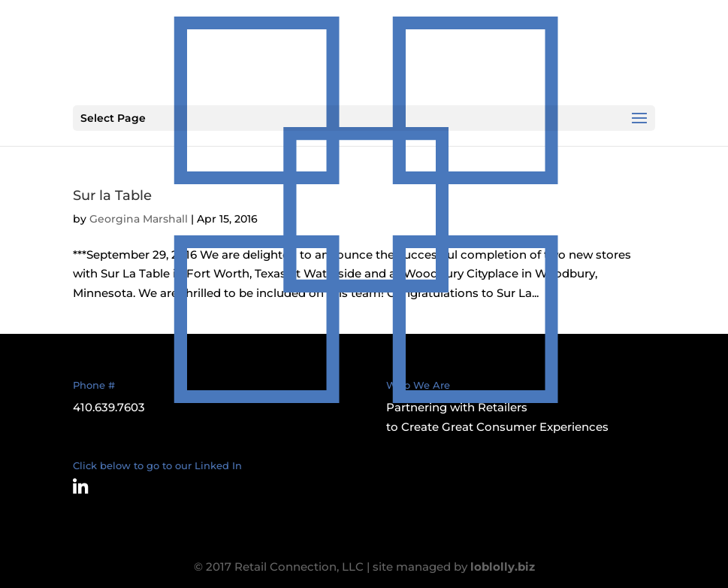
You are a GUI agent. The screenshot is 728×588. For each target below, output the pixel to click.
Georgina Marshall (139, 219)
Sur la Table (112, 195)
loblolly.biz (503, 567)
